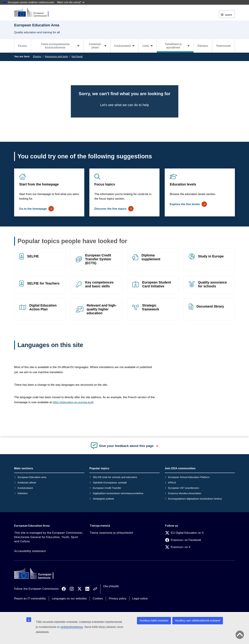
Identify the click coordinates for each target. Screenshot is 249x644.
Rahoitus (203, 46)
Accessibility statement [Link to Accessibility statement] (30, 551)
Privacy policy (118, 599)
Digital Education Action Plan (43, 307)
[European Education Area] (33, 13)
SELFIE (33, 256)
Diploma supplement (151, 257)
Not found (77, 56)
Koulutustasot (25, 488)
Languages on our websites (69, 599)
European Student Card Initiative (157, 284)
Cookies (98, 599)
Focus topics (105, 184)
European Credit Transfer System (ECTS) (98, 259)
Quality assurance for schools (212, 284)
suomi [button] (227, 15)
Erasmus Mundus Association (185, 493)
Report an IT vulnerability (30, 599)
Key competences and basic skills (99, 284)
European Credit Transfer (107, 488)
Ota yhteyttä (111, 586)
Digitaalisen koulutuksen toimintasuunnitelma (118, 493)
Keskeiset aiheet (27, 482)
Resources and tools (56, 56)
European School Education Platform (189, 477)
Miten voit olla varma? (71, 2)
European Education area (32, 477)
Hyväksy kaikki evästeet (154, 621)
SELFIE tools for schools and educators (115, 477)
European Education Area (32, 526)
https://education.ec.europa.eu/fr (73, 402)
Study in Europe (211, 256)
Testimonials (223, 46)
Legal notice (140, 599)
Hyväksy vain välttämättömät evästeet (198, 621)
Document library (210, 307)
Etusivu (23, 46)
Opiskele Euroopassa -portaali (110, 482)
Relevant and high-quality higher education (102, 309)
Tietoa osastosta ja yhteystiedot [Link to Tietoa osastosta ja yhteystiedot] (111, 533)
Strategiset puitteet (103, 499)
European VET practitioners (184, 488)
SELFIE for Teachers (43, 283)
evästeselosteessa (72, 627)
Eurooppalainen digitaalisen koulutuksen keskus (195, 499)
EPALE (172, 482)
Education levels (183, 184)
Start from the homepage (39, 184)
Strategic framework (151, 307)
